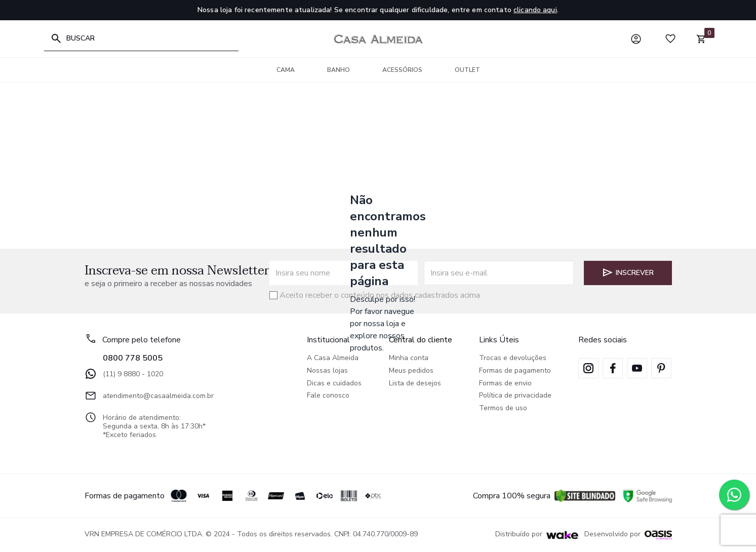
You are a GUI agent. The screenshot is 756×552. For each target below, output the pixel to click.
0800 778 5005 (133, 358)
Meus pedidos (411, 371)
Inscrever (628, 272)
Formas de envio (505, 384)
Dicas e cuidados (334, 384)
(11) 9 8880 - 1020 (124, 374)
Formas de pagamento (515, 371)
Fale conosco (328, 396)
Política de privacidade (515, 396)
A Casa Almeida (333, 358)
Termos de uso (503, 408)
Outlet (467, 70)
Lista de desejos (415, 384)
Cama (286, 70)
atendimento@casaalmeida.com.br (149, 396)
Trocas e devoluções (513, 358)
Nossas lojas (327, 371)
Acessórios (402, 70)
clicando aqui (535, 10)
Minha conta (409, 358)
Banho (339, 70)
